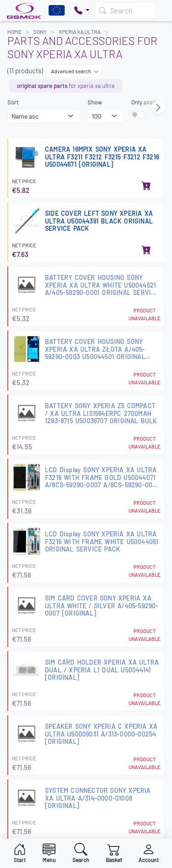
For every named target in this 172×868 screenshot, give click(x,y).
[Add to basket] (146, 186)
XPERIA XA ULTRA (80, 32)
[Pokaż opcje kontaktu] (82, 11)
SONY (40, 32)
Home (14, 32)
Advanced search (75, 71)
